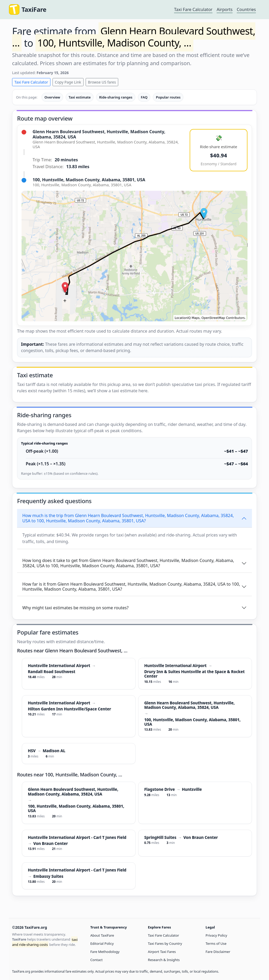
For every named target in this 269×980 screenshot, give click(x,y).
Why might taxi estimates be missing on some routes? (75, 608)
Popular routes (168, 97)
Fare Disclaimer (218, 952)
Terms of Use (216, 943)
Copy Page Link (68, 82)
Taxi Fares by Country (165, 943)
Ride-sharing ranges (116, 97)
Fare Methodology (105, 952)
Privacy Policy (216, 935)
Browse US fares (102, 82)
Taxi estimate (80, 97)
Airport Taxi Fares (162, 952)
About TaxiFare (102, 935)
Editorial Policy (102, 943)
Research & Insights (164, 960)
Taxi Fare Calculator (193, 9)
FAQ (144, 97)
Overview (52, 97)
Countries (246, 9)
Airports (225, 9)
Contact (97, 960)
